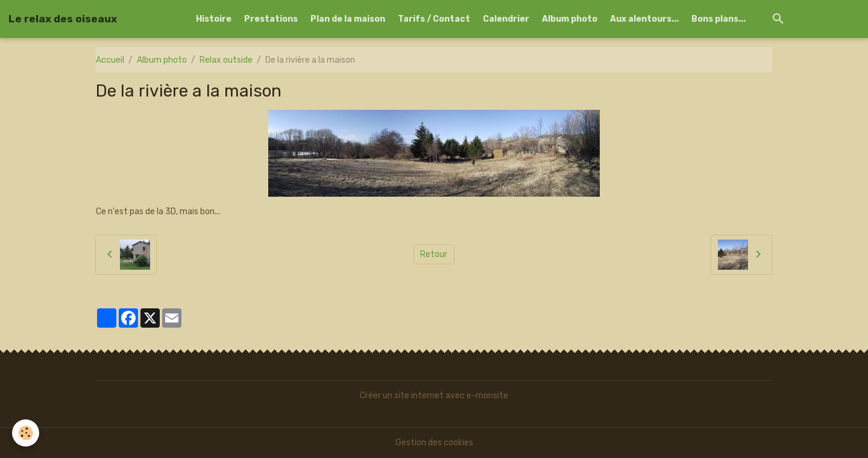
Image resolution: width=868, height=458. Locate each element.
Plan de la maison (348, 19)
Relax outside (226, 60)
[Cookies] (26, 433)
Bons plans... (719, 19)
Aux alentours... (644, 19)
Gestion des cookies (434, 443)
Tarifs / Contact (434, 19)
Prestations (271, 19)
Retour (434, 254)
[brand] (63, 19)
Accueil (110, 60)
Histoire (214, 19)
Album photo (570, 19)
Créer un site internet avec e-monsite (434, 396)
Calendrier (506, 19)
